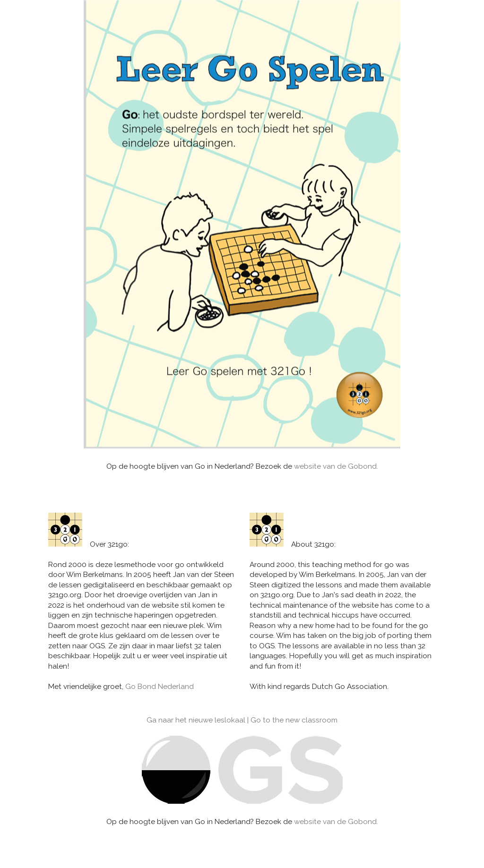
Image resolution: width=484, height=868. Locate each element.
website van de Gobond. (336, 466)
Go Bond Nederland (160, 687)
